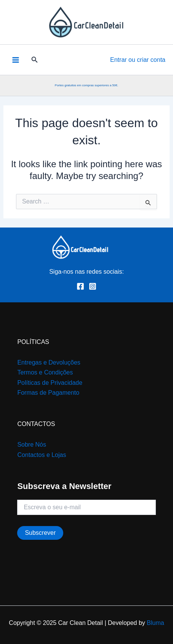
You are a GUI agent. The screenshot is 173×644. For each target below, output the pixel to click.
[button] (35, 60)
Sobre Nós (32, 445)
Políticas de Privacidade (50, 383)
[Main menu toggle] (16, 60)
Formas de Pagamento (48, 393)
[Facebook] (80, 286)
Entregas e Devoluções (49, 362)
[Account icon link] (138, 60)
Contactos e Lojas (42, 455)
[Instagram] (93, 286)
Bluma (155, 623)
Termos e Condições (45, 372)
